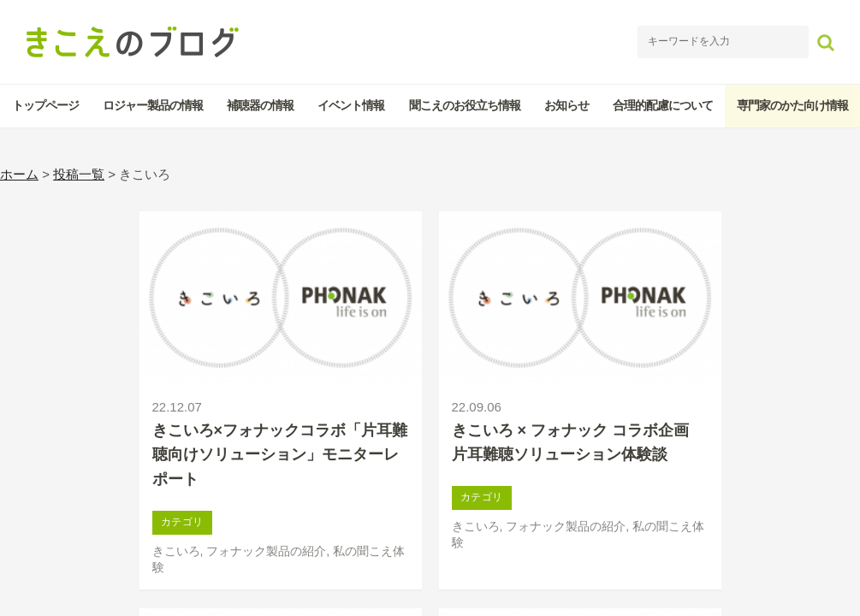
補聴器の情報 (260, 105)
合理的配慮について (663, 105)
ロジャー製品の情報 (153, 105)
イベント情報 (351, 105)
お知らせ (566, 105)
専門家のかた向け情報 (792, 105)
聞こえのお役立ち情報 (465, 105)
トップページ (45, 105)
